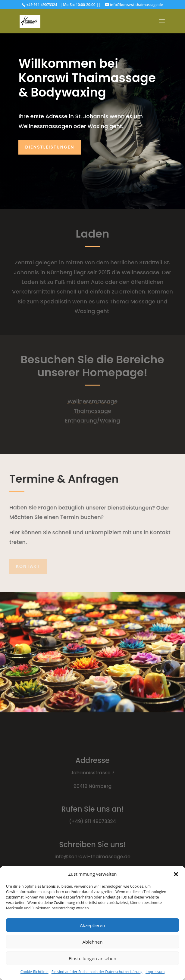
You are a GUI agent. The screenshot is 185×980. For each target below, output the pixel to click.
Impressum (155, 972)
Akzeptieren (92, 925)
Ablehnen (93, 942)
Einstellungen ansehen (92, 958)
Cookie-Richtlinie (34, 972)
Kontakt (28, 566)
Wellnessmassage (92, 401)
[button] (176, 874)
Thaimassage (92, 411)
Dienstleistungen (50, 147)
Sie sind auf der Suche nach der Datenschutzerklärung (97, 972)
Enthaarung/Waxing (92, 421)
